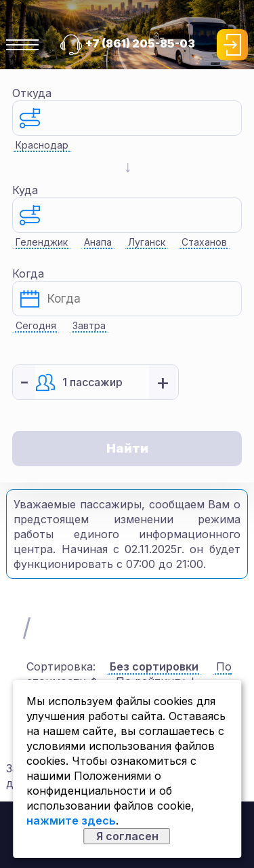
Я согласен (127, 836)
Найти (127, 448)
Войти (232, 45)
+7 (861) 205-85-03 (140, 43)
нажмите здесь (71, 820)
